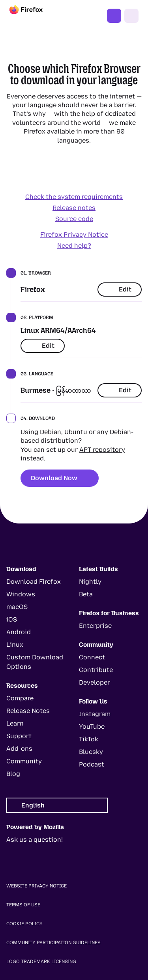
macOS (17, 607)
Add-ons (19, 749)
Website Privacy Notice (37, 886)
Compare (20, 698)
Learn (15, 723)
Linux (15, 645)
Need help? (74, 246)
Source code (74, 219)
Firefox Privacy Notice (74, 235)
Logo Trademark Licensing (41, 961)
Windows (21, 594)
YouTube (92, 727)
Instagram (95, 714)
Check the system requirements (74, 197)
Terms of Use (23, 905)
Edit (120, 289)
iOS (12, 619)
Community (24, 761)
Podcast (92, 764)
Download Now (60, 478)
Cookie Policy (24, 924)
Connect (92, 657)
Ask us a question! (35, 840)
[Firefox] (33, 16)
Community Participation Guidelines (53, 943)
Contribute (96, 670)
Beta (86, 594)
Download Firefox (34, 582)
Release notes (74, 208)
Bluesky (91, 752)
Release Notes (28, 711)
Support (19, 736)
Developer (95, 682)
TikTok (89, 739)
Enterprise (95, 626)
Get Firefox (114, 16)
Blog (13, 774)
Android (19, 632)
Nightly (90, 582)
